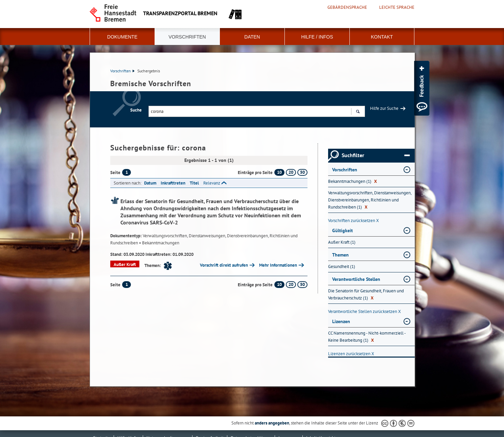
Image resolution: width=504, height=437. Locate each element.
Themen (340, 255)
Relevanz (212, 183)
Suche (136, 110)
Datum (150, 183)
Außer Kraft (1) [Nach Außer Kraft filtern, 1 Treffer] (342, 242)
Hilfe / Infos (317, 37)
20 (291, 172)
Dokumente (122, 37)
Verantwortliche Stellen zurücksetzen (364, 311)
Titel (194, 183)
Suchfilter (376, 155)
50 (302, 172)
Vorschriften (187, 37)
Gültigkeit (342, 230)
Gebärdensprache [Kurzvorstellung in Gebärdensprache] (347, 7)
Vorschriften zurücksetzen (353, 221)
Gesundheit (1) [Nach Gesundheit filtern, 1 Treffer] (342, 266)
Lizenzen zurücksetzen (351, 354)
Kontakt (382, 37)
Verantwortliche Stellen (356, 279)
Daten (252, 37)
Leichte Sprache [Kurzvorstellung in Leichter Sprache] (397, 7)
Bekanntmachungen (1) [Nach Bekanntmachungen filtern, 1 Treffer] (352, 181)
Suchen (358, 112)
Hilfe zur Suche (384, 108)
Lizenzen (341, 321)
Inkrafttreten (173, 183)
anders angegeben (272, 423)
